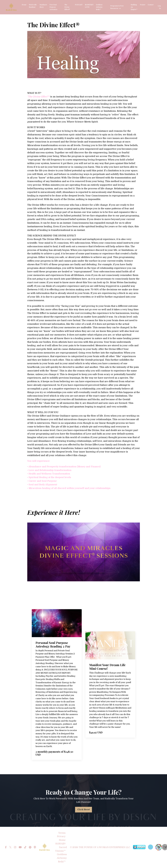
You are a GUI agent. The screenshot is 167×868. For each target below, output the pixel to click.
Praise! (143, 5)
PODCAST (79, 5)
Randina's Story (43, 6)
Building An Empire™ (134, 7)
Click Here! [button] (84, 810)
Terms (62, 833)
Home (24, 5)
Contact (151, 5)
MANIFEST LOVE (89, 6)
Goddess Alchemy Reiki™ (99, 7)
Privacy (61, 837)
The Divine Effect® (67, 7)
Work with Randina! (33, 6)
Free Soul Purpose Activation (53, 7)
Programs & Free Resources (117, 7)
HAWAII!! (60, 844)
